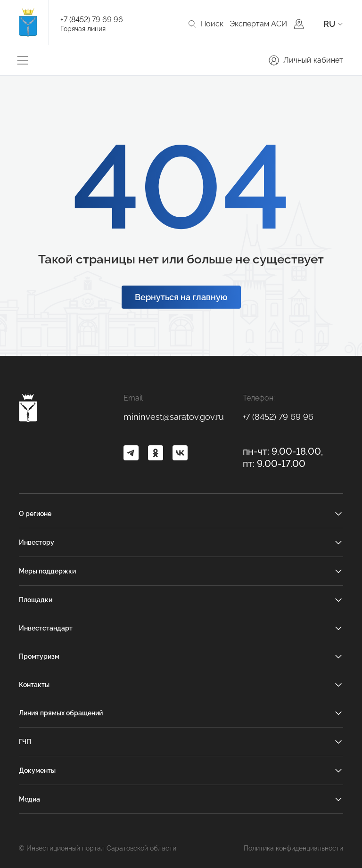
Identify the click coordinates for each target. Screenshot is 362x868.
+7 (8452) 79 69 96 (92, 20)
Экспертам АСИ (258, 24)
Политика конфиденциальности (293, 848)
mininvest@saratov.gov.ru (174, 417)
